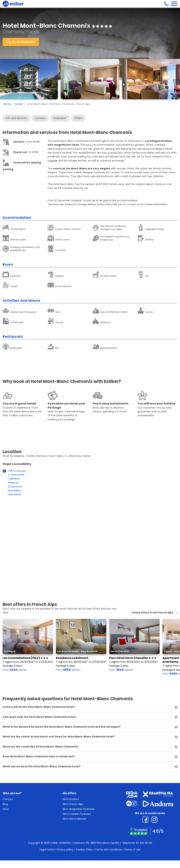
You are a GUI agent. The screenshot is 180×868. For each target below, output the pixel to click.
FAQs (6, 809)
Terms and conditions (109, 850)
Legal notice (47, 850)
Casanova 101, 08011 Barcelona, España (96, 843)
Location (40, 118)
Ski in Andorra (71, 799)
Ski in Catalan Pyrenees (77, 814)
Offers (78, 118)
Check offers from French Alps (152, 613)
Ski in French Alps (73, 804)
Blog (5, 804)
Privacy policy (65, 850)
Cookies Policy (84, 850)
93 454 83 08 (144, 843)
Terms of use (132, 850)
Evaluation (60, 118)
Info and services (16, 118)
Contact (8, 799)
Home (7, 104)
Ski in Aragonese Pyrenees (78, 809)
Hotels (19, 104)
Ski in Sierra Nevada (74, 819)
